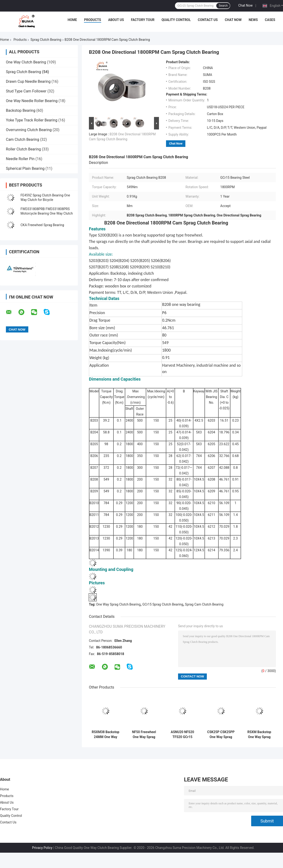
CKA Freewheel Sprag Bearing (42, 225)
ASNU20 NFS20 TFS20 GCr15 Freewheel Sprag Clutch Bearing (182, 735)
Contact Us (208, 20)
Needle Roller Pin (20, 159)
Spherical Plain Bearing (25, 168)
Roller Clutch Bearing (23, 149)
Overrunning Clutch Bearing (29, 130)
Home (72, 20)
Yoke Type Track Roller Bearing (32, 120)
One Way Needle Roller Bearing (32, 101)
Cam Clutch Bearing (23, 139)
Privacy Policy (42, 848)
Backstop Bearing (21, 110)
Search (223, 6)
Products (92, 20)
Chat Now (245, 5)
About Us (116, 20)
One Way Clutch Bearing (26, 62)
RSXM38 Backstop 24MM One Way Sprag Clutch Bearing (106, 735)
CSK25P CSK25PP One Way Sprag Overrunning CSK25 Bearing (221, 735)
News (253, 20)
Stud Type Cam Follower (26, 91)
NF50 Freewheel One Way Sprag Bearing (144, 735)
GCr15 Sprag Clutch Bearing (163, 604)
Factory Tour (143, 20)
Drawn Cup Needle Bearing (28, 81)
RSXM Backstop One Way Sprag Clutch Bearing (259, 735)
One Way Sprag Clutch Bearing (119, 604)
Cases (270, 20)
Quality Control (176, 20)
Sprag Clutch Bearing (46, 40)
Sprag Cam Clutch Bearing (204, 604)
